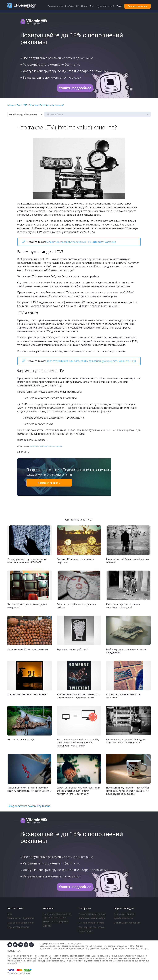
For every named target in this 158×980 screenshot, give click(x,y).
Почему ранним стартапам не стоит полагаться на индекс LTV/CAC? (27, 561)
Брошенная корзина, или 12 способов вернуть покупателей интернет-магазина (29, 789)
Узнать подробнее (75, 88)
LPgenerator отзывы (18, 927)
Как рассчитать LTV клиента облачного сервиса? (127, 561)
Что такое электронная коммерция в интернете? (27, 606)
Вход (119, 6)
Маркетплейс (85, 931)
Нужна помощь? (105, 6)
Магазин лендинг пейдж (91, 923)
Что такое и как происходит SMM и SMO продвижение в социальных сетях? (79, 696)
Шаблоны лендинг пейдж (92, 918)
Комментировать (49, 483)
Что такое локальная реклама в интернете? (123, 696)
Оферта (47, 926)
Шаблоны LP (72, 6)
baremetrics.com (36, 446)
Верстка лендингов (124, 914)
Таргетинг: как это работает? (73, 649)
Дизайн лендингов (124, 918)
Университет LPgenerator (21, 918)
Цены (84, 6)
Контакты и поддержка (55, 921)
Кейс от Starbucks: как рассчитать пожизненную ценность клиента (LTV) (91, 361)
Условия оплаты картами (19, 973)
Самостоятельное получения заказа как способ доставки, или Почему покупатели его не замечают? (78, 791)
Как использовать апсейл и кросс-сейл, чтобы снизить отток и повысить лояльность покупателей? (78, 743)
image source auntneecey (52, 446)
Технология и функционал (92, 914)
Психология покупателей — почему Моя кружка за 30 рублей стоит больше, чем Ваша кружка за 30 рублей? (128, 791)
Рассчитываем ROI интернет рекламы (28, 649)
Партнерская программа (91, 927)
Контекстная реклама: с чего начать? (27, 694)
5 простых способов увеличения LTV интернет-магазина (81, 242)
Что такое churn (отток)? (21, 739)
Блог (10, 914)
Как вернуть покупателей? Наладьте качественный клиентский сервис (126, 741)
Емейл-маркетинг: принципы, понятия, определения (127, 651)
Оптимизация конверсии (127, 923)
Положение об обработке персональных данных (57, 916)
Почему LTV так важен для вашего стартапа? (75, 561)
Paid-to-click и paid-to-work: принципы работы (76, 606)
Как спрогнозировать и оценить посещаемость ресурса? (123, 606)
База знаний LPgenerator (21, 923)
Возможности (55, 6)
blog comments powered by (29, 806)
